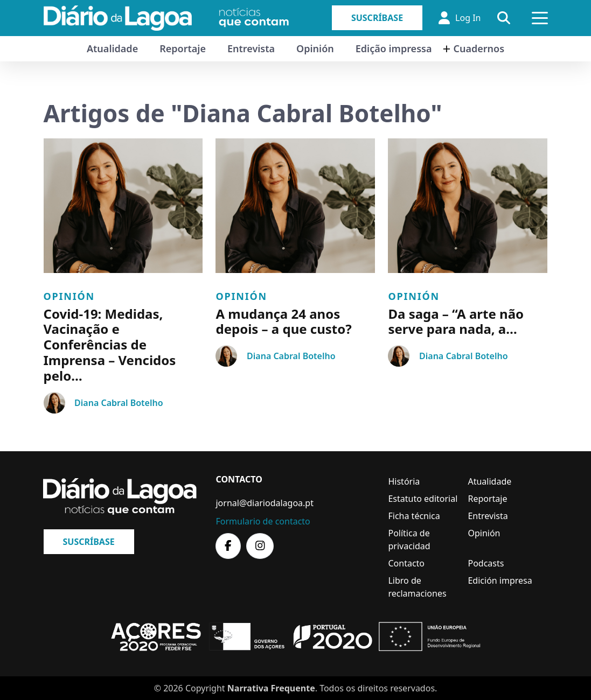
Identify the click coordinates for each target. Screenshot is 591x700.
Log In (460, 18)
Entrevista (251, 48)
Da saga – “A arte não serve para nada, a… (456, 321)
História (404, 481)
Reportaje (183, 48)
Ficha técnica (414, 516)
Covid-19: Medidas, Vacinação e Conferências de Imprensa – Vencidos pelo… (110, 345)
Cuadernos (479, 48)
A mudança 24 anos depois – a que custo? (283, 321)
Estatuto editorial (423, 499)
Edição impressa (394, 48)
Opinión (315, 48)
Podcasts (486, 563)
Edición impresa (500, 580)
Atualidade (112, 48)
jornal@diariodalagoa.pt (264, 503)
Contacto (406, 563)
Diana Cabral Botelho (119, 403)
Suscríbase (377, 18)
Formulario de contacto (263, 521)
